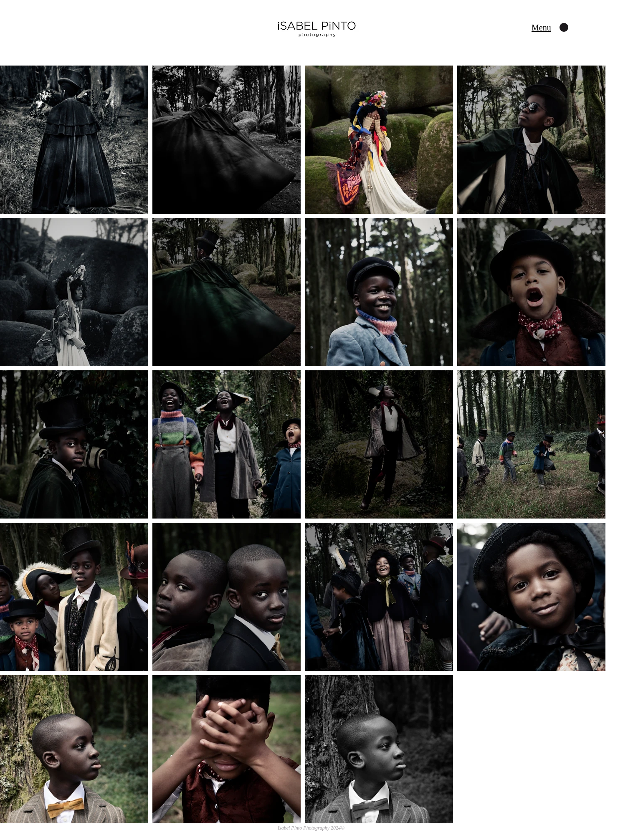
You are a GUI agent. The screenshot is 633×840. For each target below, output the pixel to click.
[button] (541, 28)
